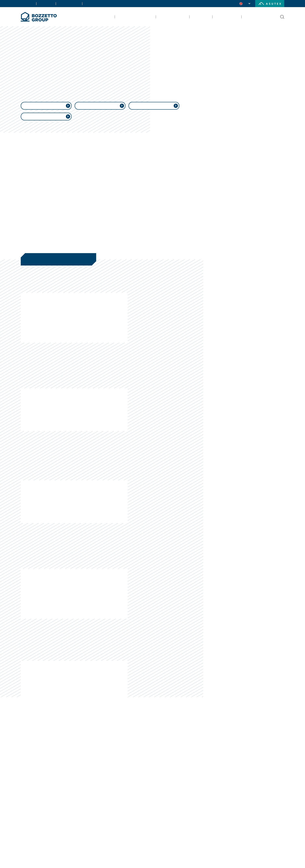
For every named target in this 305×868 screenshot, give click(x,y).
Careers (83, 3)
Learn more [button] (69, 857)
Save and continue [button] (231, 857)
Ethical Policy (47, 114)
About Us (26, 3)
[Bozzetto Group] (39, 17)
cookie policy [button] (205, 811)
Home (25, 56)
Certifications (64, 3)
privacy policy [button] (160, 807)
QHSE (155, 114)
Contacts (44, 3)
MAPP (101, 114)
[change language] (245, 4)
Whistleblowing (47, 124)
